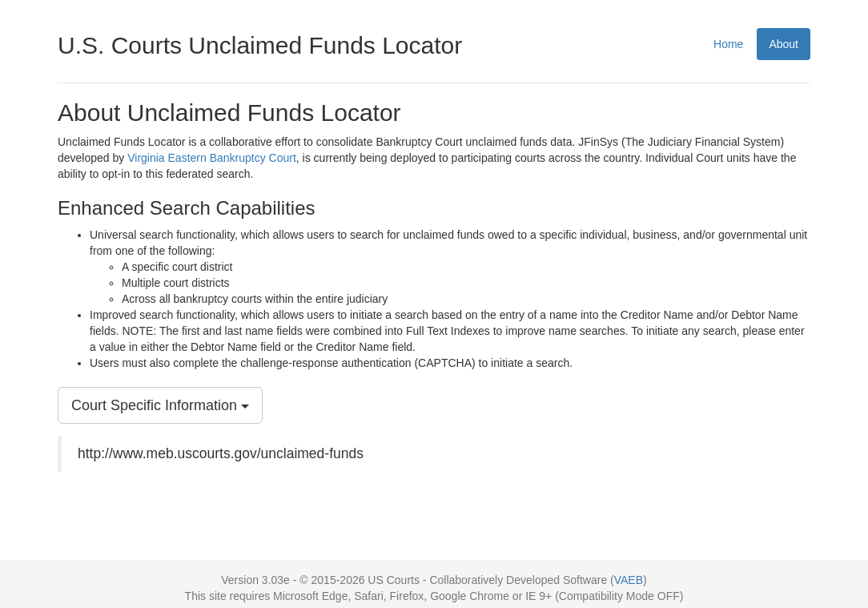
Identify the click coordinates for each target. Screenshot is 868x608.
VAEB (629, 580)
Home (728, 44)
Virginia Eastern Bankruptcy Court (212, 158)
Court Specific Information (160, 405)
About (784, 44)
